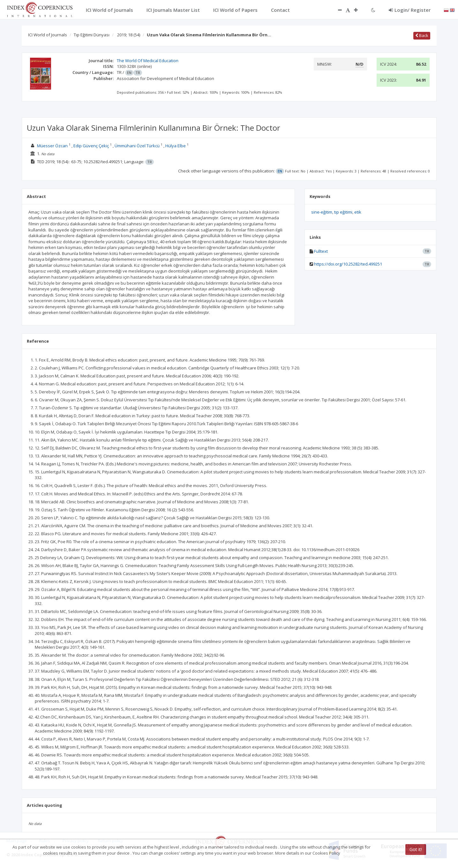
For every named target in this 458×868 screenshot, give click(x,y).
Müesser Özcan (52, 146)
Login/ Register (410, 10)
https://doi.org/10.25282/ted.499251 (348, 264)
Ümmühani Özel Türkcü (137, 146)
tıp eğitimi (343, 212)
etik (358, 212)
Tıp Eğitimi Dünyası (92, 35)
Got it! (416, 849)
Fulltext (321, 251)
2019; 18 (129, 35)
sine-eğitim (322, 212)
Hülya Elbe (176, 146)
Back (422, 35)
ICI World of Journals (48, 35)
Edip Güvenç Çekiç (91, 146)
